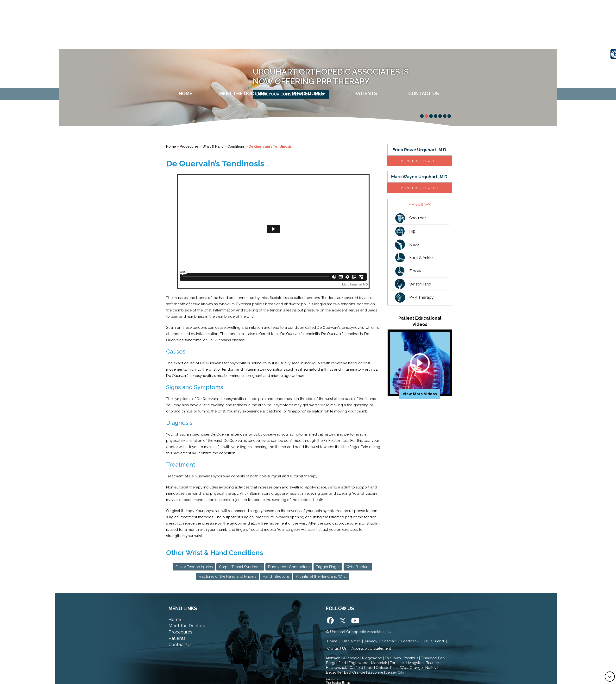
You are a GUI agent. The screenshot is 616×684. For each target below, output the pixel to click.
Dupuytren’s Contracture (289, 567)
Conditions (236, 146)
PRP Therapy (421, 297)
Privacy (371, 641)
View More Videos (420, 394)
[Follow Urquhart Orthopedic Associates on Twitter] (343, 621)
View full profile (420, 161)
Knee (414, 244)
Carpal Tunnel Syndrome (240, 567)
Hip (412, 231)
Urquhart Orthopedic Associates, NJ (361, 632)
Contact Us (424, 94)
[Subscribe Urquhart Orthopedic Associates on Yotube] (355, 621)
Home (185, 94)
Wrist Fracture (358, 567)
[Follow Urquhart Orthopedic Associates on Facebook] (331, 621)
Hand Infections (276, 576)
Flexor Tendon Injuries (194, 567)
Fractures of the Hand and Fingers (227, 576)
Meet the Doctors (187, 626)
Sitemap (389, 641)
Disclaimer (351, 641)
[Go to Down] (610, 677)
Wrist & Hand (213, 146)
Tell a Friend (434, 641)
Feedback (410, 641)
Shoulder (418, 218)
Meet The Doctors (243, 94)
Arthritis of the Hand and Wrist (321, 576)
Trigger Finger (328, 567)
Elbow (415, 271)
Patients (366, 94)
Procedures (308, 94)
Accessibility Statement (371, 648)
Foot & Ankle (421, 258)
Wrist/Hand (420, 284)
